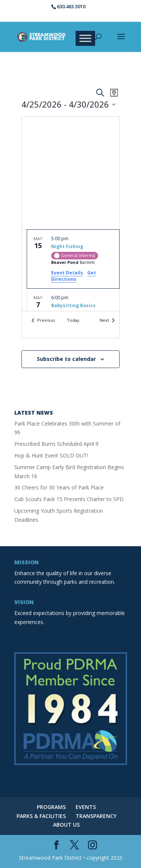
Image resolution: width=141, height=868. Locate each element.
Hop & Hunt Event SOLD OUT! (51, 455)
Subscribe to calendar (66, 359)
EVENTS (86, 807)
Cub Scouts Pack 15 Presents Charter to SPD (69, 499)
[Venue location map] (70, 173)
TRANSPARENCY (96, 816)
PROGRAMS (51, 807)
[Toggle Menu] (85, 38)
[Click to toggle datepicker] (68, 104)
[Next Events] (107, 320)
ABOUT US (66, 825)
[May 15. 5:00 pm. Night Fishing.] (73, 259)
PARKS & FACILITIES (41, 816)
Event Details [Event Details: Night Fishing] (67, 273)
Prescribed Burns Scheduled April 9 (56, 444)
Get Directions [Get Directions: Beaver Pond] (74, 276)
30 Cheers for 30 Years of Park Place (59, 487)
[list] (70, 270)
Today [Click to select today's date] (73, 320)
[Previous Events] (43, 320)
